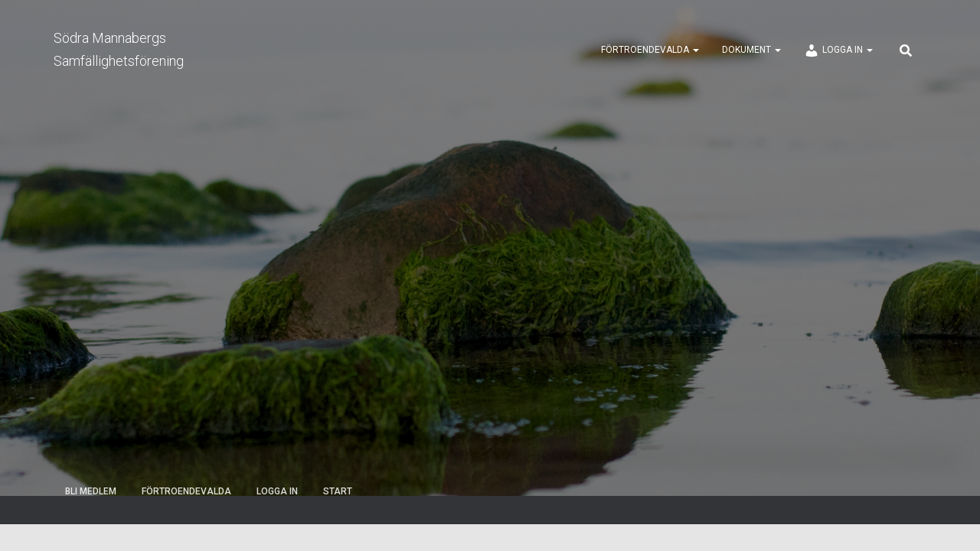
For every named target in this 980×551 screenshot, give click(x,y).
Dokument (751, 50)
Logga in (838, 51)
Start (338, 491)
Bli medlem (91, 491)
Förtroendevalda (650, 50)
